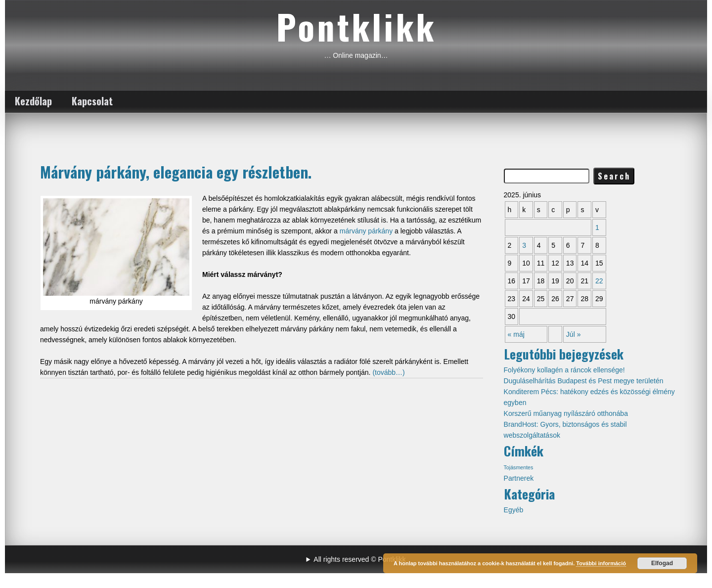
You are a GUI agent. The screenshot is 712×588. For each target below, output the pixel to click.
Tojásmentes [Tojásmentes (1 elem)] (519, 467)
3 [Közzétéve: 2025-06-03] (524, 245)
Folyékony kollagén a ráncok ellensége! (564, 370)
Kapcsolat (92, 101)
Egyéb (514, 510)
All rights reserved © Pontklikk (359, 559)
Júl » (574, 334)
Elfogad (662, 563)
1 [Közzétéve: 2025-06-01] (597, 227)
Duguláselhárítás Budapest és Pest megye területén (584, 381)
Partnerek (519, 478)
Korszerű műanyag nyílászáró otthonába (566, 413)
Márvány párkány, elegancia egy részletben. (176, 172)
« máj (516, 334)
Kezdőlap (33, 101)
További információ (601, 563)
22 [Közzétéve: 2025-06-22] (599, 281)
